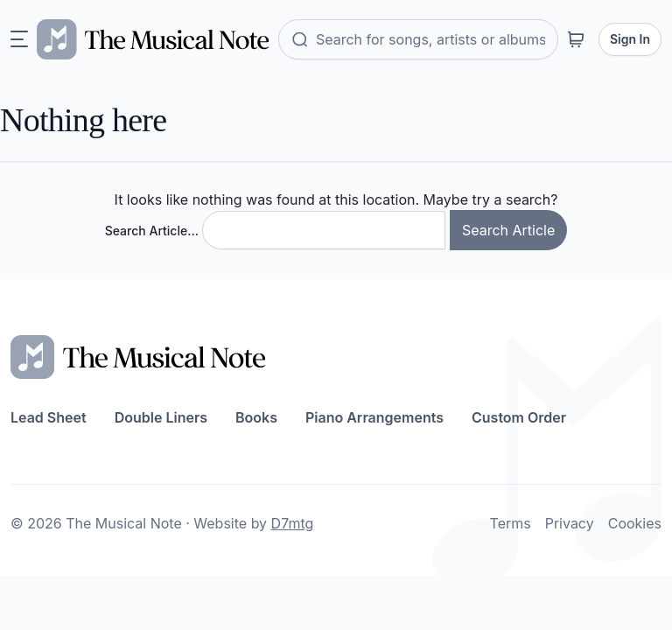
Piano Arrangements (374, 417)
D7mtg (293, 523)
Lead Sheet (49, 417)
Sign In (630, 39)
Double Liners (161, 417)
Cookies (635, 523)
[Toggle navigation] (19, 39)
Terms (511, 523)
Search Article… (152, 231)
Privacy (570, 523)
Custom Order (519, 417)
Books (256, 417)
